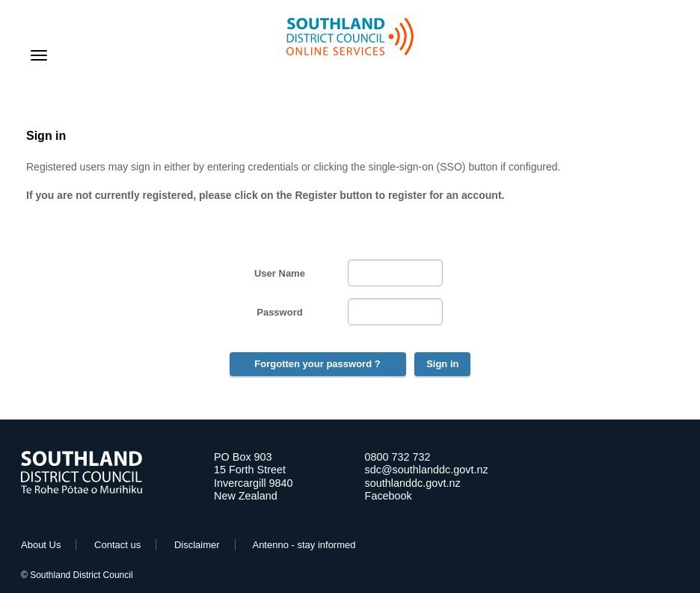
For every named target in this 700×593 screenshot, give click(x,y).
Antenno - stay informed (304, 545)
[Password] (395, 312)
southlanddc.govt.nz (413, 483)
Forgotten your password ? (317, 364)
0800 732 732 (398, 457)
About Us (41, 545)
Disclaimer (197, 545)
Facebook (389, 496)
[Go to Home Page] (82, 490)
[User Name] (395, 273)
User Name (280, 273)
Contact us (117, 545)
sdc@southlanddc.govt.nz (427, 470)
